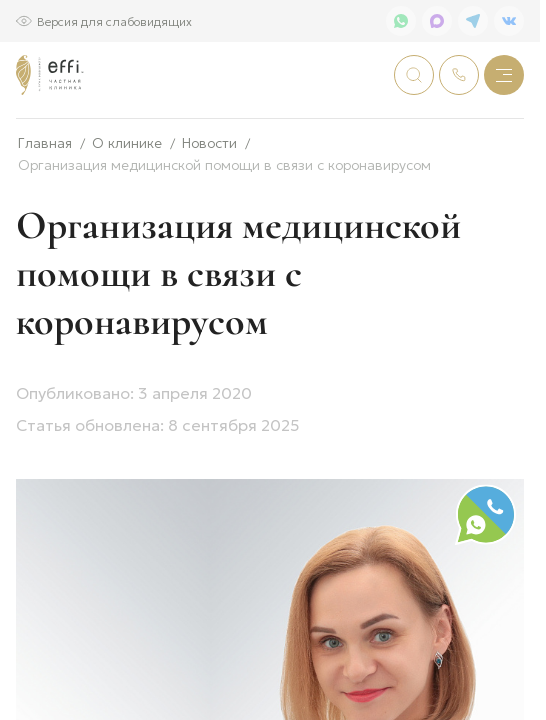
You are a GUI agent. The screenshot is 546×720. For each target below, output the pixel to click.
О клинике (127, 208)
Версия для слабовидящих (114, 20)
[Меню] (504, 75)
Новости (209, 208)
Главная (45, 208)
